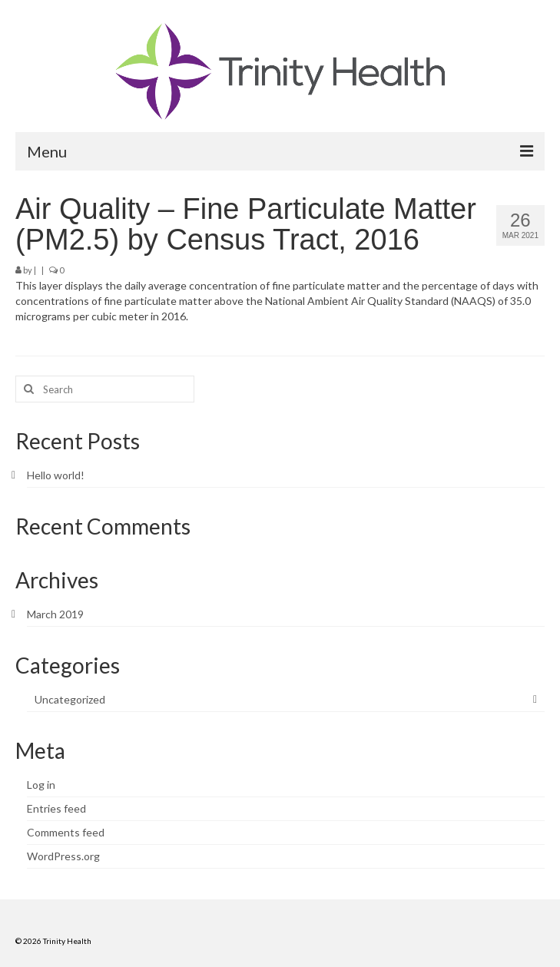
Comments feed (66, 832)
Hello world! (56, 475)
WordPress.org (63, 856)
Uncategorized (70, 699)
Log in (41, 785)
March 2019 (55, 614)
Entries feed (56, 808)
